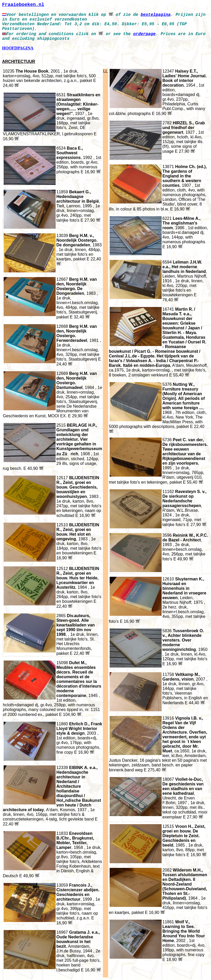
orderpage (144, 34)
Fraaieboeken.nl (23, 5)
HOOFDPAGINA (18, 48)
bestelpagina (156, 15)
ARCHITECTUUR (19, 62)
